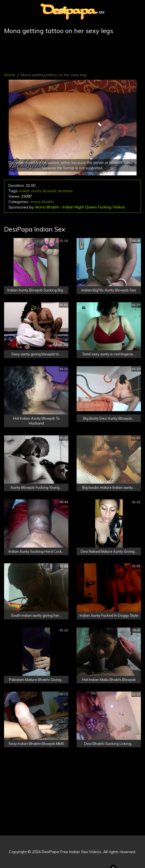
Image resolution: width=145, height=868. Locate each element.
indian (25, 191)
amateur (65, 191)
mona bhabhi (42, 202)
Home (10, 75)
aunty (36, 191)
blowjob (49, 191)
